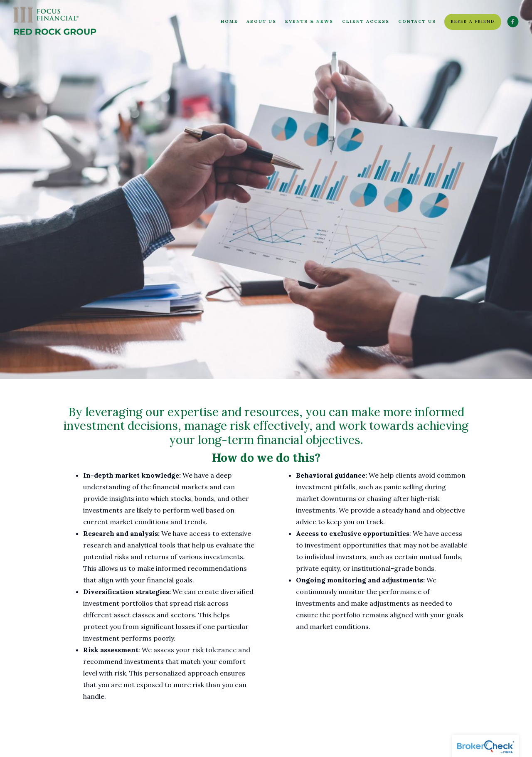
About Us (261, 21)
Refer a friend (473, 21)
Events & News (309, 21)
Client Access (366, 21)
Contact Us (417, 21)
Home (229, 21)
